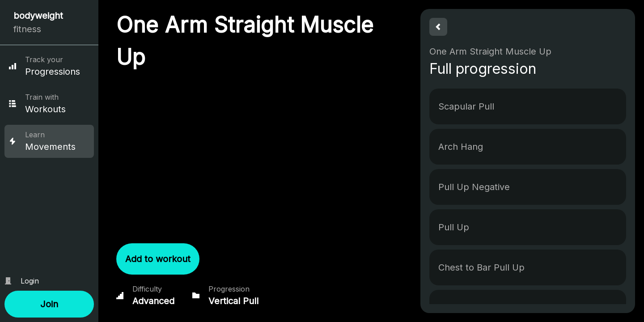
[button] (49, 304)
